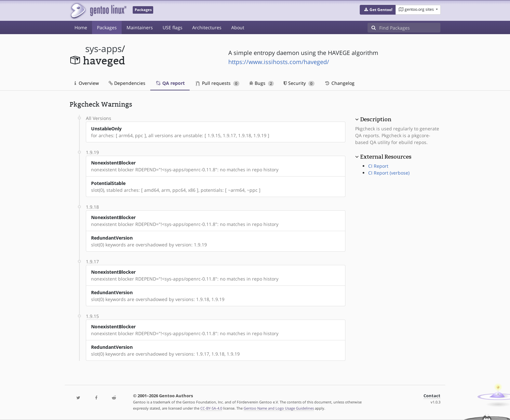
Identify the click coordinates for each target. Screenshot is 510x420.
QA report (170, 83)
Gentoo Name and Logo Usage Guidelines (279, 408)
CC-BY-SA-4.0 (211, 408)
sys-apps (103, 49)
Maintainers (140, 27)
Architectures (207, 27)
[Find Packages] (410, 28)
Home (81, 27)
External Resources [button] (386, 157)
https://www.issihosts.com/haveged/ (279, 62)
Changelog (339, 83)
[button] (378, 10)
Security (299, 83)
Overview (87, 83)
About (238, 27)
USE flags (173, 27)
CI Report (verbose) (389, 173)
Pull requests (218, 83)
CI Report (378, 166)
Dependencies (127, 83)
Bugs (262, 83)
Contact (432, 396)
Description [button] (376, 119)
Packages (107, 27)
